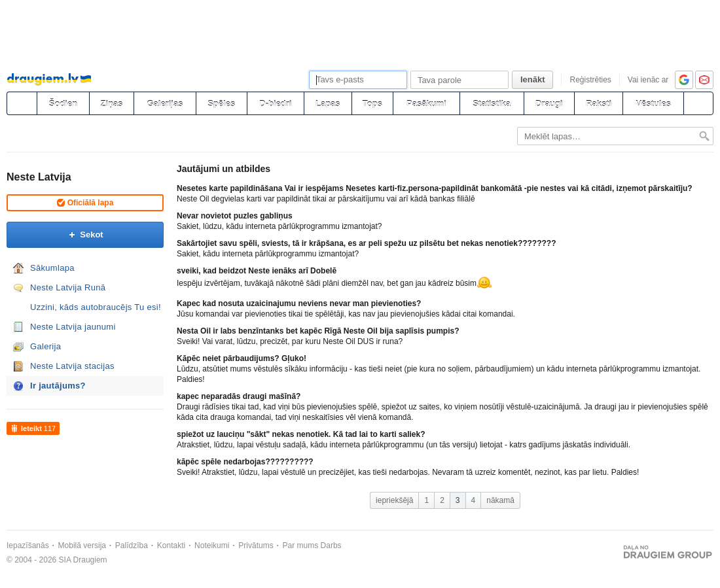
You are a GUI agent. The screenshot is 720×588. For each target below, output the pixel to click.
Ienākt (533, 79)
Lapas (328, 104)
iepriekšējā (394, 500)
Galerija (45, 346)
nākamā (500, 500)
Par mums (301, 545)
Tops (372, 104)
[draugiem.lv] (22, 103)
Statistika (492, 104)
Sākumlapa (52, 268)
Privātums (256, 545)
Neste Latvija (39, 177)
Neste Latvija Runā (68, 287)
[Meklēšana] (698, 103)
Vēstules (653, 104)
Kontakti (171, 545)
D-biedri (275, 104)
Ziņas (112, 104)
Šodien (63, 104)
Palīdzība (132, 545)
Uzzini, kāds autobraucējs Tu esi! (96, 307)
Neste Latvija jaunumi (73, 327)
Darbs (331, 545)
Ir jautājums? (58, 386)
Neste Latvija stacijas (72, 366)
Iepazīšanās (28, 545)
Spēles (221, 104)
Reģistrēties (590, 80)
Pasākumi (426, 104)
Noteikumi (212, 545)
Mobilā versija (82, 545)
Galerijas (165, 104)
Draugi (549, 104)
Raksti (599, 104)
